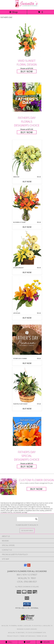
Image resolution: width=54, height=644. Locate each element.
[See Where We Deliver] (27, 530)
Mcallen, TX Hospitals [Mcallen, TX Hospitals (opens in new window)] (33, 626)
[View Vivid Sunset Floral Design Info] (27, 40)
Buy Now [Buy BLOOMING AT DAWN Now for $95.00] (27, 227)
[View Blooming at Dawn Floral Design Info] (27, 203)
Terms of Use (42, 636)
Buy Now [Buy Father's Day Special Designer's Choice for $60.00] (27, 466)
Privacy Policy (13, 636)
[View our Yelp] (29, 566)
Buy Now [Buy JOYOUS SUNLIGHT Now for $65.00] (27, 272)
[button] (27, 604)
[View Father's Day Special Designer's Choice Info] (27, 431)
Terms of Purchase (28, 636)
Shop (13, 12)
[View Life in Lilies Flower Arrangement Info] (27, 294)
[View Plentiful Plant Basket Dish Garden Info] (27, 385)
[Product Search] (27, 519)
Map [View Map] (27, 642)
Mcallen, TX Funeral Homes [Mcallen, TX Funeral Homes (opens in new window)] (12, 626)
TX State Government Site (36, 633)
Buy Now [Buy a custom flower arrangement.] (36, 489)
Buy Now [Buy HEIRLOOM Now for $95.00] (27, 182)
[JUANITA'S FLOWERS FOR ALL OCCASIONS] (27, 7)
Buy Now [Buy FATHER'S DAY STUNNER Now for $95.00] (27, 363)
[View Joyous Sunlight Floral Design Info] (27, 249)
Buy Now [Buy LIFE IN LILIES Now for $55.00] (27, 318)
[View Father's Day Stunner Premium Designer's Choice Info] (27, 340)
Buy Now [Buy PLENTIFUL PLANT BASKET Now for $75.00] (27, 409)
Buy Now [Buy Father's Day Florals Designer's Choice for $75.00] (27, 132)
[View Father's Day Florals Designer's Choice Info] (27, 97)
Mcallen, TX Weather (16, 633)
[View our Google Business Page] (25, 566)
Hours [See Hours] (45, 642)
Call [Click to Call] (9, 642)
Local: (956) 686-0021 (27, 582)
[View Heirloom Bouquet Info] (27, 158)
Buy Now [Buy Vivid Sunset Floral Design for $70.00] (27, 71)
